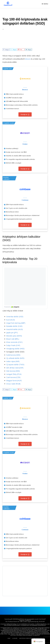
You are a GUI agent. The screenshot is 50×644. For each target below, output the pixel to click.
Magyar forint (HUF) (14, 381)
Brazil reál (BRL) (13, 339)
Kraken (25, 144)
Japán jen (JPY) (12, 333)
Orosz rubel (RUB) (13, 384)
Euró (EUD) (11, 320)
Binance (25, 90)
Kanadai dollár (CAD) (14, 326)
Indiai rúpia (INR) (13, 361)
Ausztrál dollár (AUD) (15, 329)
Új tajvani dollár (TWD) (15, 365)
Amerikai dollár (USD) (15, 317)
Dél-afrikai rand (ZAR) (15, 368)
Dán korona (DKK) (13, 371)
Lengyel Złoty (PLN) (14, 374)
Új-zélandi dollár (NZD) (15, 358)
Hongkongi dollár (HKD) (15, 349)
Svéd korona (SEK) (13, 355)
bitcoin (28, 59)
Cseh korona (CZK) (13, 377)
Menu (46, 4)
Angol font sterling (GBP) (16, 323)
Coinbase (25, 200)
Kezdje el (24, 114)
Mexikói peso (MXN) (14, 336)
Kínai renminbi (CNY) (14, 342)
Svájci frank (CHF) (13, 345)
